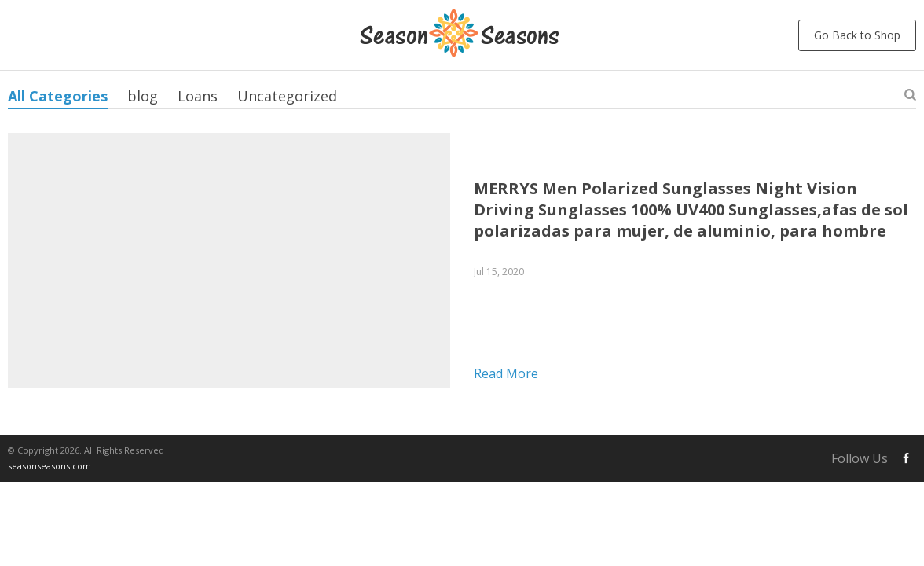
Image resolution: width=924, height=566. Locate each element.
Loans (198, 96)
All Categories (58, 96)
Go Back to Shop (857, 35)
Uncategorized (287, 96)
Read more (506, 373)
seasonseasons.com (49, 466)
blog (143, 96)
